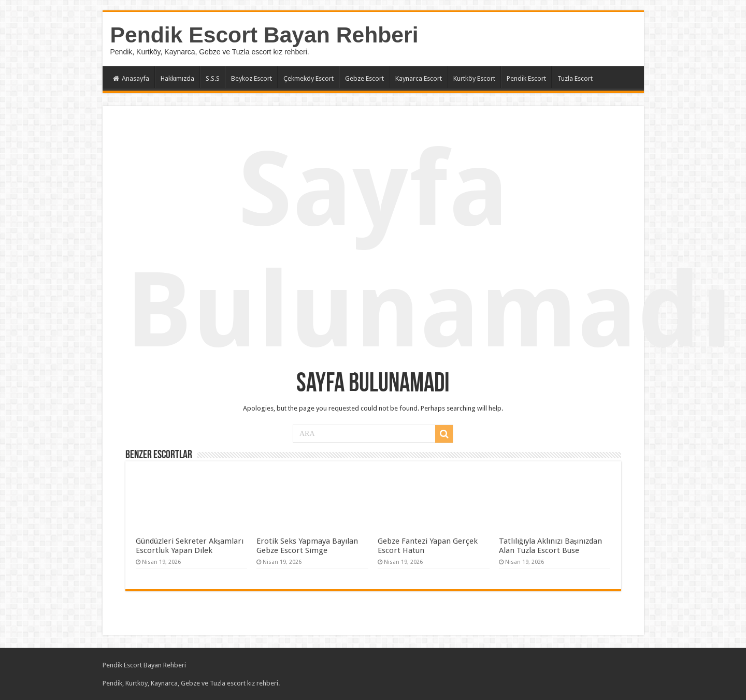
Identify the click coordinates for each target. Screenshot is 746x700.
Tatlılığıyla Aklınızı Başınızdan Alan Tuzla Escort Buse (551, 546)
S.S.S (213, 78)
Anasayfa (131, 78)
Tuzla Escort (575, 78)
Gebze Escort (364, 78)
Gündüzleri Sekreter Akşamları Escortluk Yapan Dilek (190, 546)
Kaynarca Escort (419, 78)
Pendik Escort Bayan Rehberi (264, 35)
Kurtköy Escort (474, 78)
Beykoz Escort (252, 78)
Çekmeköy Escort (309, 78)
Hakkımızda (177, 78)
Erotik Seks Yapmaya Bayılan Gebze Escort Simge (307, 546)
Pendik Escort (526, 78)
